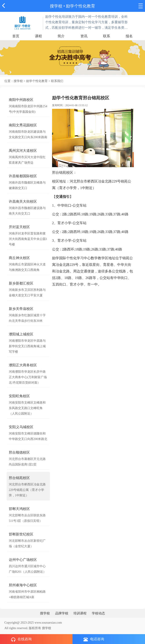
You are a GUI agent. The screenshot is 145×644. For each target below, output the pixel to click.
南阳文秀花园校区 (23, 125)
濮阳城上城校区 (21, 334)
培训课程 (80, 613)
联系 (107, 36)
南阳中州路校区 (21, 100)
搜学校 (56, 6)
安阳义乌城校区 (21, 427)
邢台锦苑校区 (19, 478)
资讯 (84, 36)
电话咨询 (94, 639)
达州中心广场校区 (23, 560)
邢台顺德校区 (19, 452)
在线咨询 (21, 639)
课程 (38, 36)
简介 (61, 36)
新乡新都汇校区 (21, 283)
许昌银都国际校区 (23, 176)
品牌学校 (62, 613)
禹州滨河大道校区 (23, 151)
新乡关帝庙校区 (21, 309)
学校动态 (98, 613)
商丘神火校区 (19, 258)
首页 (16, 36)
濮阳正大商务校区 (23, 365)
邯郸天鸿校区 (19, 509)
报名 (129, 36)
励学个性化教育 (81, 6)
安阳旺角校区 (19, 396)
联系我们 (57, 81)
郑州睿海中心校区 (23, 585)
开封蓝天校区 (19, 227)
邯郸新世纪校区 (21, 534)
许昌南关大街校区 (23, 201)
